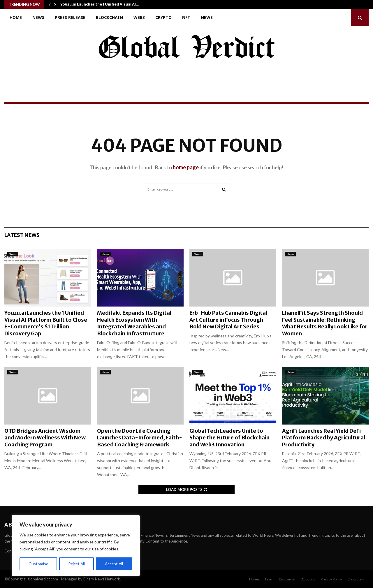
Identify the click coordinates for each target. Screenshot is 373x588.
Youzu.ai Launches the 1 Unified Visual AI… (100, 4)
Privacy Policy (331, 579)
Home (16, 17)
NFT (186, 17)
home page (186, 167)
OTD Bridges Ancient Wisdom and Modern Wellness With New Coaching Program (45, 438)
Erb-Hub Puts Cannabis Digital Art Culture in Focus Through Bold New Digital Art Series (228, 320)
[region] (76, 546)
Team (269, 579)
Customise (38, 564)
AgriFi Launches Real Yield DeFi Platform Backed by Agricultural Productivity (324, 438)
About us (308, 579)
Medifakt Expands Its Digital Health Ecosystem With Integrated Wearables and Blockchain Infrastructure (134, 323)
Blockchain (109, 17)
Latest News (22, 235)
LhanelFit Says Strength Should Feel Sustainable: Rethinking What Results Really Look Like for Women (325, 323)
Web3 (139, 17)
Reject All (76, 564)
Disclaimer (287, 579)
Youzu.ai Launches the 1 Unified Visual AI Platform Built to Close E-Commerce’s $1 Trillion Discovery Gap (46, 323)
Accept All (114, 564)
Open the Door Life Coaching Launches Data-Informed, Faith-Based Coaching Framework (140, 438)
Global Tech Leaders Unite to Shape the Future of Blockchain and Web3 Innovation (229, 438)
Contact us (356, 579)
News (38, 17)
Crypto (163, 17)
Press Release (70, 17)
